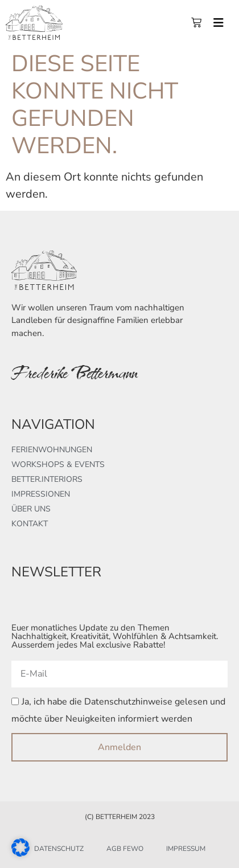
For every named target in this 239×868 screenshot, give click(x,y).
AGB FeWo (125, 849)
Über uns (31, 509)
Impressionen (41, 494)
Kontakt (30, 524)
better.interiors (47, 479)
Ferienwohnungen (52, 450)
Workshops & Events (58, 464)
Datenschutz (59, 849)
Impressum (186, 849)
